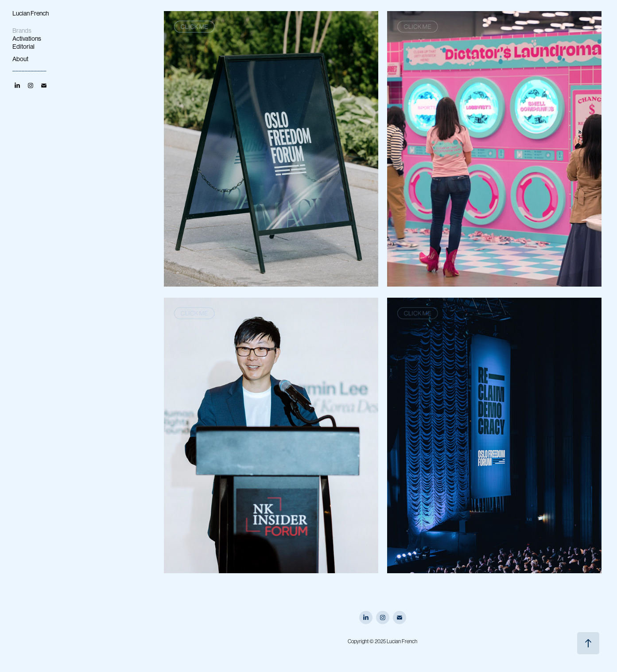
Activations (27, 39)
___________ (29, 67)
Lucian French (31, 13)
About (20, 59)
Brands (22, 31)
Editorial (23, 47)
